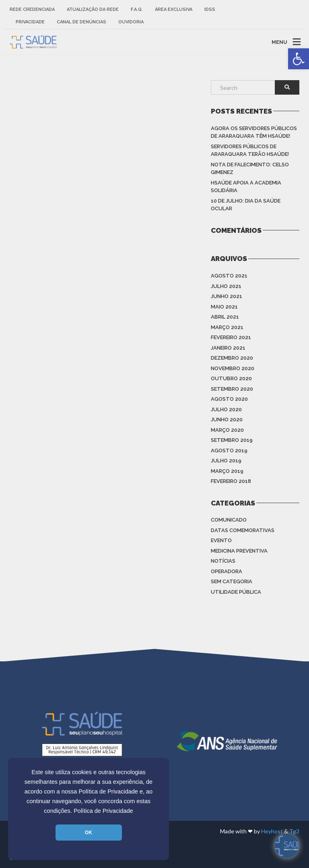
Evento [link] (221, 540)
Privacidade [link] (30, 22)
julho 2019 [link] (226, 461)
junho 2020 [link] (227, 419)
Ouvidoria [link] (131, 22)
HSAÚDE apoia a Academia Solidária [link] (246, 187)
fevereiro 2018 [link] (231, 481)
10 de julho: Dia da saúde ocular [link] (246, 205)
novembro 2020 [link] (233, 368)
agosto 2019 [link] (229, 451)
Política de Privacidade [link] (103, 811)
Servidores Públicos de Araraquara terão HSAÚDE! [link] (250, 150)
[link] (299, 59)
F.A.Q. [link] (137, 9)
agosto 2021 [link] (229, 276)
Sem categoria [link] (232, 581)
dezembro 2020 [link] (232, 358)
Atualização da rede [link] (93, 9)
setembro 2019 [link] (232, 440)
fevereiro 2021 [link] (231, 337)
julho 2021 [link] (226, 286)
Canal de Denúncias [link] (81, 22)
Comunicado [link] (229, 520)
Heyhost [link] (272, 831)
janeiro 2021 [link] (228, 348)
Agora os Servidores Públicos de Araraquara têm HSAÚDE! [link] (254, 132)
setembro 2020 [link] (232, 389)
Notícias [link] (223, 561)
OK (89, 833)
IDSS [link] (210, 9)
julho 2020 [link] (226, 409)
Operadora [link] (227, 571)
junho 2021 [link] (227, 296)
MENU (279, 42)
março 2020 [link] (227, 430)
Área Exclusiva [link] (174, 9)
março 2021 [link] (227, 327)
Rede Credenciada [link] (32, 9)
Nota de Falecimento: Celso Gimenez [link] (250, 169)
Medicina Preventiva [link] (239, 551)
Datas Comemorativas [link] (243, 530)
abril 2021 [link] (225, 317)
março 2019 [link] (227, 471)
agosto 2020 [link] (229, 399)
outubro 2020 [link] (231, 378)
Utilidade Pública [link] (236, 592)
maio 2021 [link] (224, 307)
